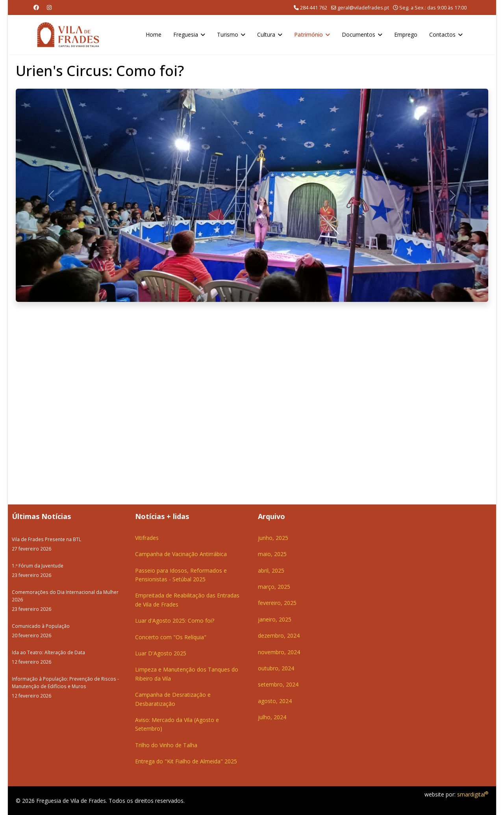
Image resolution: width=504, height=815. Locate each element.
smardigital (473, 794)
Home (154, 34)
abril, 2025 (271, 570)
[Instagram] (49, 7)
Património (309, 34)
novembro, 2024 (279, 652)
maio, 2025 (272, 554)
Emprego (406, 34)
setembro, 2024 (278, 684)
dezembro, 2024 (279, 635)
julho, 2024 (272, 717)
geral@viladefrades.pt (363, 8)
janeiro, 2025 (275, 619)
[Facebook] (36, 7)
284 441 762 (314, 8)
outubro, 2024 (276, 668)
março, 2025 (274, 587)
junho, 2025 (273, 538)
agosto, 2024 (275, 701)
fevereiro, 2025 (277, 603)
